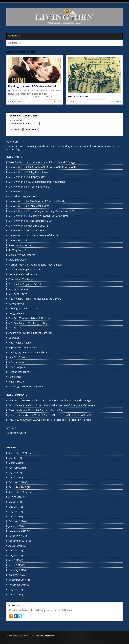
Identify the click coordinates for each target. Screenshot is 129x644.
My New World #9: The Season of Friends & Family (37, 201)
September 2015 (18, 541)
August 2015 (15, 546)
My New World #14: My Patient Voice (29, 172)
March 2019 (15, 463)
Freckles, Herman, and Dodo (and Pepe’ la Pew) (35, 265)
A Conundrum (16, 362)
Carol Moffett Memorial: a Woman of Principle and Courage (42, 162)
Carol (11, 410)
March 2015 (15, 565)
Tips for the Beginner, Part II (25, 284)
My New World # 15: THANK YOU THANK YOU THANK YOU (42, 167)
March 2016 (15, 516)
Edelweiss (14, 338)
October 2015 (16, 536)
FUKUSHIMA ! (16, 304)
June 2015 (14, 550)
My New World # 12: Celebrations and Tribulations (37, 182)
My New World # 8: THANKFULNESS (29, 206)
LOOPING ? (15, 328)
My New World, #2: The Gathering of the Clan (34, 235)
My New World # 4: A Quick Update (28, 226)
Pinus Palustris (16, 381)
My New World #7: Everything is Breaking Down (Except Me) (42, 211)
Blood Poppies (17, 367)
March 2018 (15, 477)
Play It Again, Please (20, 343)
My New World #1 (18, 240)
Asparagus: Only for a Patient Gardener (30, 333)
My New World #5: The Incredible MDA (30, 221)
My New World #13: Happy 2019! (27, 177)
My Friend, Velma (18, 289)
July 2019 (13, 458)
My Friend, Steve (18, 294)
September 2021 (18, 453)
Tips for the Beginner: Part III (25, 269)
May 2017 (14, 511)
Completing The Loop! (21, 279)
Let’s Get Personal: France (23, 274)
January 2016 (16, 526)
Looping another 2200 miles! (24, 308)
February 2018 (16, 482)
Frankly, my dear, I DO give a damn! (32, 86)
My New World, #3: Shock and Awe (28, 230)
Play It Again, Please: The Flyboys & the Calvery (35, 299)
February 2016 (16, 521)
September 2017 (18, 492)
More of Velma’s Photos (22, 255)
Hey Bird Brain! (78, 97)
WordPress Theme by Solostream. (39, 636)
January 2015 (16, 575)
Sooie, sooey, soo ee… (21, 245)
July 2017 (13, 502)
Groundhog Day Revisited (23, 196)
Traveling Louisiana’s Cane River (26, 386)
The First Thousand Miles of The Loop (30, 318)
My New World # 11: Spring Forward (29, 187)
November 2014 (17, 585)
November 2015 (17, 531)
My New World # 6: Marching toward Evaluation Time (38, 216)
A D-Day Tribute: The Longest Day (28, 323)
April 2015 (14, 560)
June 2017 (14, 507)
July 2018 (13, 472)
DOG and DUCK (17, 260)
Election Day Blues (19, 372)
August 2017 (15, 497)
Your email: (16, 120)
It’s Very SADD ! (17, 250)
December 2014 (17, 580)
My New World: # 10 (20, 191)
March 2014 (15, 594)
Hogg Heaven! (16, 313)
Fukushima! (15, 377)
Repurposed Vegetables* (23, 347)
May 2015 (14, 555)
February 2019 (16, 468)
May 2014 (14, 589)
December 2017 (17, 487)
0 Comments (56, 101)
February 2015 (16, 570)
